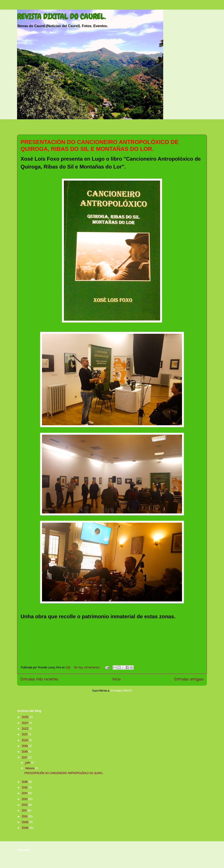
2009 (25, 822)
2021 (25, 735)
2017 (25, 758)
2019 (25, 746)
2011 (25, 811)
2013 (25, 799)
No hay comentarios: (87, 668)
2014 (25, 793)
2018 (25, 752)
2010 (25, 817)
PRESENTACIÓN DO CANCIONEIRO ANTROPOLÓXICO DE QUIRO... (64, 773)
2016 (25, 782)
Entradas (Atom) (121, 691)
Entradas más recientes (39, 680)
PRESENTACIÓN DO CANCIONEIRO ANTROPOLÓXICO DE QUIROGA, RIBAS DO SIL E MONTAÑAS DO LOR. (100, 145)
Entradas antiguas (189, 680)
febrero (30, 769)
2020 (25, 741)
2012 (25, 805)
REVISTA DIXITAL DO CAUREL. (61, 17)
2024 (25, 723)
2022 (25, 729)
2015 (25, 788)
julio (28, 763)
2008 (25, 828)
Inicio (116, 680)
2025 (25, 717)
